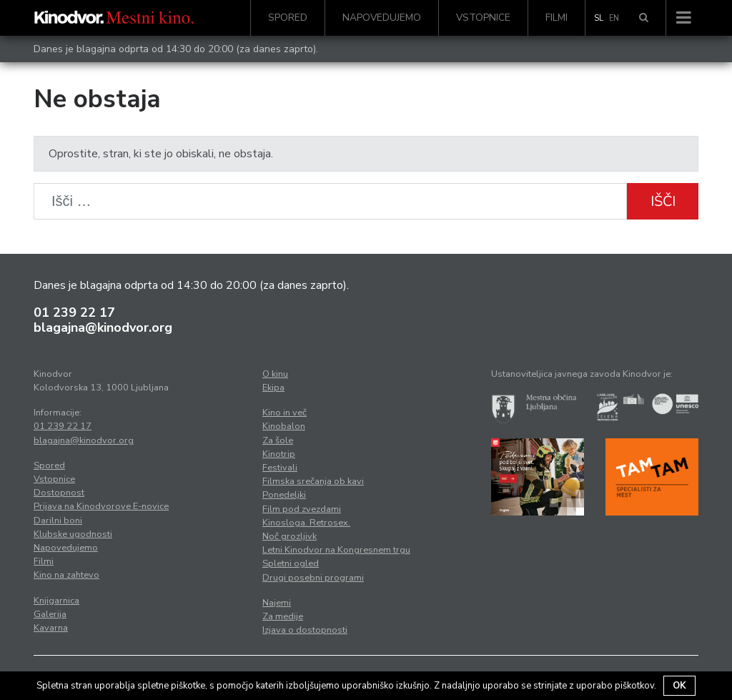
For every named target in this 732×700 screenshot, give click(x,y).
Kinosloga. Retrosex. (306, 523)
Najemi (277, 603)
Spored (288, 18)
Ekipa (273, 388)
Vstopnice (483, 18)
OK (679, 686)
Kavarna (51, 628)
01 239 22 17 (74, 312)
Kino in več (285, 413)
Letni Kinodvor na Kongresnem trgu (336, 550)
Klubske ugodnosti (73, 534)
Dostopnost (59, 493)
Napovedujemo (382, 18)
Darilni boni (58, 521)
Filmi (557, 18)
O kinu (275, 374)
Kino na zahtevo (66, 575)
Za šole (278, 440)
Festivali (280, 468)
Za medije (283, 616)
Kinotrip (279, 454)
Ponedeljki (284, 495)
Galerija (50, 614)
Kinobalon (284, 426)
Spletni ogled (291, 563)
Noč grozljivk (290, 536)
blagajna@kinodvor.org (103, 327)
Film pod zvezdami (302, 509)
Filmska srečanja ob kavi (313, 481)
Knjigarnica (56, 601)
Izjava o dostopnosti (305, 630)
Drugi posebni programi (313, 578)
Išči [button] (663, 201)
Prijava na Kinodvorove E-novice (101, 506)
